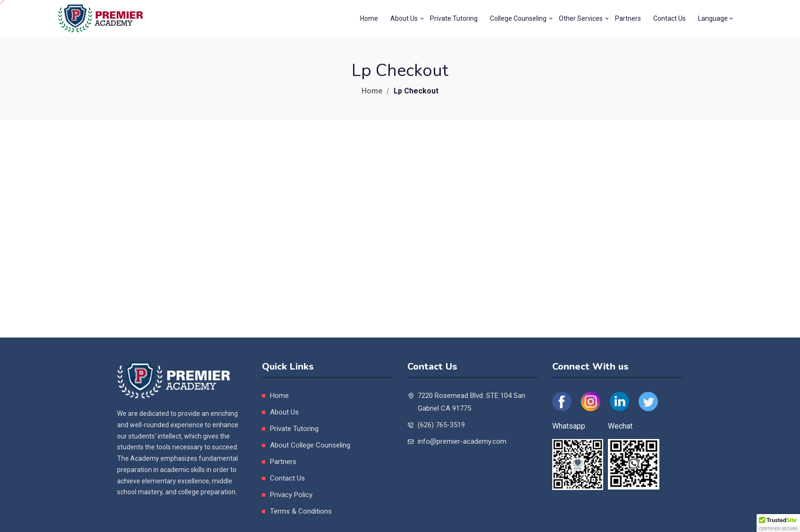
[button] (778, 523)
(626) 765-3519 (441, 425)
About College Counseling (310, 445)
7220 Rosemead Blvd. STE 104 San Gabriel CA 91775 (472, 402)
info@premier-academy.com (462, 441)
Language (713, 18)
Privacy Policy (291, 495)
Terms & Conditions (301, 511)
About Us (404, 18)
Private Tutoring (454, 18)
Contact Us (669, 18)
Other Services (581, 18)
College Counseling (518, 18)
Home (369, 18)
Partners (628, 18)
